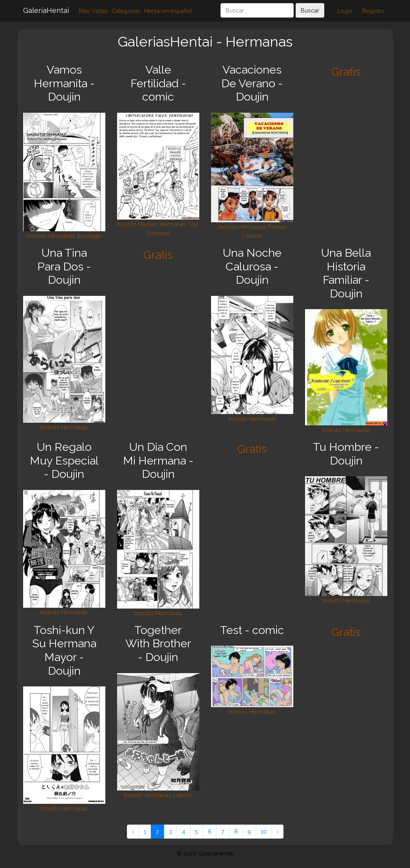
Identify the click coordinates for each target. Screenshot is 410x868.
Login (345, 11)
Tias (193, 224)
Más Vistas (93, 11)
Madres (148, 224)
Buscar (310, 10)
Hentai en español (168, 11)
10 (264, 831)
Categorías (126, 11)
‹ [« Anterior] (133, 831)
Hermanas (62, 236)
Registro (373, 11)
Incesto (37, 236)
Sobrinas (158, 233)
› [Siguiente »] (277, 831)
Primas (277, 227)
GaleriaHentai (46, 10)
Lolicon (252, 236)
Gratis (346, 72)
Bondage (89, 236)
